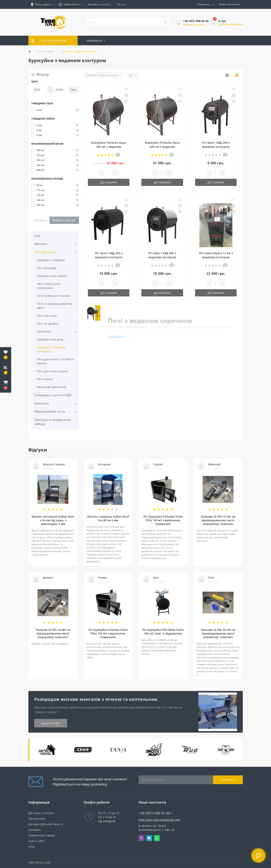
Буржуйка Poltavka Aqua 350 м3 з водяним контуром (109, 147)
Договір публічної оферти (46, 824)
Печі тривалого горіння (54, 296)
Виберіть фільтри (64, 220)
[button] (6, 385)
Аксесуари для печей (52, 387)
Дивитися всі (51, 723)
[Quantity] (108, 173)
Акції (32, 846)
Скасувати (40, 220)
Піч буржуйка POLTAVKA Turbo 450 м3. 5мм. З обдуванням (163, 632)
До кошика (109, 182)
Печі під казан (47, 316)
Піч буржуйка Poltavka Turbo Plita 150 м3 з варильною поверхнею (163, 520)
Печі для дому (47, 268)
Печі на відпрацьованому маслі (55, 306)
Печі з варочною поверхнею (49, 286)
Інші (37, 236)
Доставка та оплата (99, 4)
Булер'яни (44, 331)
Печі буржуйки (47, 51)
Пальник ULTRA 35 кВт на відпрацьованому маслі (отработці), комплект (218, 633)
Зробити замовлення (231, 24)
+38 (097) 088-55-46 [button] (156, 813)
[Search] (165, 22)
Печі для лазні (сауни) (52, 371)
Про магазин (37, 819)
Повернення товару (42, 835)
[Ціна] (39, 90)
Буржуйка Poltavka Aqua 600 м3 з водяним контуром (162, 147)
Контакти (35, 830)
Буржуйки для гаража (52, 276)
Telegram (149, 838)
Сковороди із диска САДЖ (53, 395)
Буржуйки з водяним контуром (51, 349)
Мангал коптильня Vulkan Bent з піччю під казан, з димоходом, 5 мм (53, 520)
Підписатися (228, 780)
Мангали (41, 244)
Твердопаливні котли (50, 411)
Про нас (121, 4)
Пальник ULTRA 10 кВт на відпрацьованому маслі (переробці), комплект (218, 520)
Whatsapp (157, 838)
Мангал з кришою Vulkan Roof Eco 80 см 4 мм (108, 518)
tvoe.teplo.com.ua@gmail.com (159, 820)
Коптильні (42, 403)
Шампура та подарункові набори (53, 422)
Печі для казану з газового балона (56, 361)
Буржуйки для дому (50, 339)
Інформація (96, 40)
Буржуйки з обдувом (51, 260)
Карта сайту (36, 841)
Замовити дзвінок (193, 24)
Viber (141, 838)
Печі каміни (45, 379)
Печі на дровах (48, 323)
